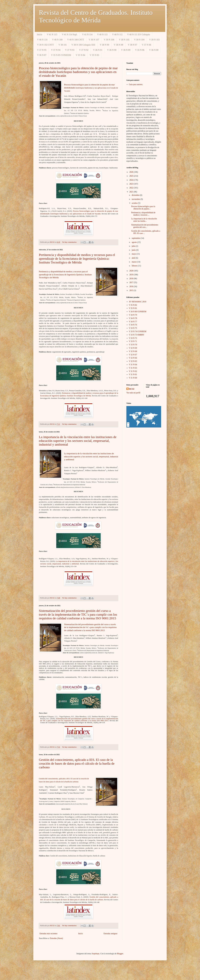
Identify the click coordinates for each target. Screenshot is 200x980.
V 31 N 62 (133, 371)
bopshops (96, 954)
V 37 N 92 (84, 50)
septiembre (136, 238)
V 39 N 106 (109, 40)
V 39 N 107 (94, 40)
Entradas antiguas (110, 934)
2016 (132, 286)
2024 (132, 180)
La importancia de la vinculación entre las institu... (144, 220)
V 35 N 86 (140, 50)
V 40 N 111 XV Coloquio (139, 34)
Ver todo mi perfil (133, 393)
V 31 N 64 (133, 365)
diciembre (136, 195)
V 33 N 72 (133, 338)
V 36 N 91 (98, 50)
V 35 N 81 (133, 308)
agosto (134, 242)
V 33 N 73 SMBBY (137, 335)
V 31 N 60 (133, 378)
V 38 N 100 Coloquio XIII (83, 45)
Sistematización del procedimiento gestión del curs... (145, 226)
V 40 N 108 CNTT (76, 40)
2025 (132, 176)
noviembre (136, 199)
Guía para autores (136, 84)
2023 (132, 184)
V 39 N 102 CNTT (45, 45)
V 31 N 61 (133, 374)
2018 (132, 279)
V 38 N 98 (119, 45)
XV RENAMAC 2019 (138, 302)
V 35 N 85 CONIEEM (61, 55)
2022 (132, 188)
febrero (135, 266)
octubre (135, 203)
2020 (132, 271)
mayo (134, 254)
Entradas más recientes (48, 934)
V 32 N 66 (133, 358)
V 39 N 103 (154, 40)
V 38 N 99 (105, 45)
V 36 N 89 (126, 50)
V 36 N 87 (42, 55)
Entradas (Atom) (56, 938)
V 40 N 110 (42, 40)
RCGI (132, 389)
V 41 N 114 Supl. (70, 34)
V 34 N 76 (133, 325)
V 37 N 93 (70, 50)
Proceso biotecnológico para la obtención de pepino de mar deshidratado (91, 88)
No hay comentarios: (70, 242)
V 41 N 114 (87, 34)
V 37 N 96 (146, 45)
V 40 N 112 (117, 34)
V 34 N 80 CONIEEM (138, 312)
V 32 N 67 (133, 355)
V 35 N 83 (94, 55)
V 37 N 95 (42, 50)
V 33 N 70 (133, 345)
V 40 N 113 (102, 34)
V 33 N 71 (133, 341)
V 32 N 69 (133, 348)
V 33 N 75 (133, 328)
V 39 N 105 (124, 40)
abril (134, 258)
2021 (132, 192)
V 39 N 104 (139, 40)
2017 (132, 282)
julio (134, 246)
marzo (134, 262)
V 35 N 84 (80, 55)
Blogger (120, 954)
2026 (132, 172)
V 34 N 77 (133, 322)
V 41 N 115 (52, 34)
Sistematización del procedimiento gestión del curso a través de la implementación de (90, 627)
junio (134, 250)
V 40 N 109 (57, 40)
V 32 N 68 (133, 351)
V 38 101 (63, 45)
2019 (132, 275)
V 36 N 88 (154, 50)
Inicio (40, 34)
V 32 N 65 (133, 361)
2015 (132, 290)
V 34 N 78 (133, 318)
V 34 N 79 (133, 315)
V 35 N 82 (133, 305)
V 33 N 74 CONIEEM (138, 331)
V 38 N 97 (132, 45)
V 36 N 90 (112, 50)
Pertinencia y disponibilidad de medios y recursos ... (143, 214)
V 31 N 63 (133, 368)
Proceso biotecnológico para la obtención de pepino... (143, 208)
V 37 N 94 (56, 50)
